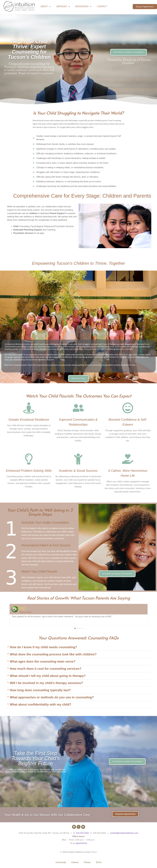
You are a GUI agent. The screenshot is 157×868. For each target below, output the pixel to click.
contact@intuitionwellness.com (124, 833)
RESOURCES (84, 7)
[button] (8, 614)
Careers (75, 862)
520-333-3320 (82, 833)
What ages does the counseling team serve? (43, 661)
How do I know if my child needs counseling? (43, 647)
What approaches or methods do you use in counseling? (52, 697)
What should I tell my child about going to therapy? (48, 676)
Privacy (87, 862)
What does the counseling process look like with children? (53, 654)
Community (61, 862)
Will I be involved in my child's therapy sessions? (46, 683)
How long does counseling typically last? (40, 690)
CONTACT (102, 6)
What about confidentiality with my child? (41, 704)
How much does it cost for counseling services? (46, 669)
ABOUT (46, 7)
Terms (99, 862)
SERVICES (63, 7)
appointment (81, 843)
